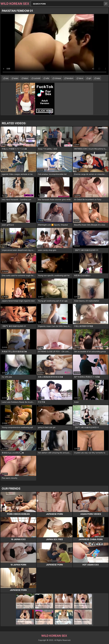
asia (98, 78)
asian (16, 78)
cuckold (37, 78)
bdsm (26, 78)
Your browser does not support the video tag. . (54, 44)
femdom (70, 78)
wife (47, 78)
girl (90, 78)
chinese (58, 78)
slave (81, 78)
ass (7, 78)
